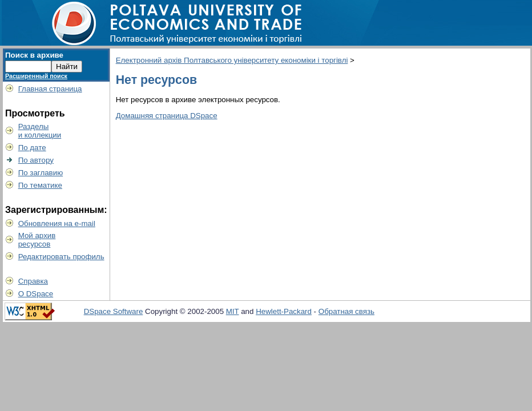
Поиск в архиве (34, 55)
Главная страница (50, 89)
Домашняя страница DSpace (167, 116)
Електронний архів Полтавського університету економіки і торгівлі (232, 60)
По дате (32, 148)
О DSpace (36, 294)
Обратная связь (346, 311)
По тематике (40, 185)
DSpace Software (114, 311)
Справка (33, 281)
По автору (36, 160)
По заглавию (41, 173)
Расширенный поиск (36, 76)
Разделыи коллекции (40, 131)
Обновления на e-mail (57, 223)
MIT (233, 311)
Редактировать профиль (61, 257)
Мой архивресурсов (37, 240)
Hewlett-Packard (284, 311)
